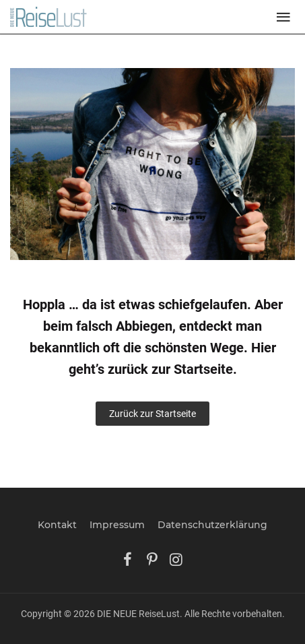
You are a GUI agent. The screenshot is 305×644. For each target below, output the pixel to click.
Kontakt (57, 525)
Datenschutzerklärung (212, 525)
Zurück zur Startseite (152, 414)
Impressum (117, 525)
